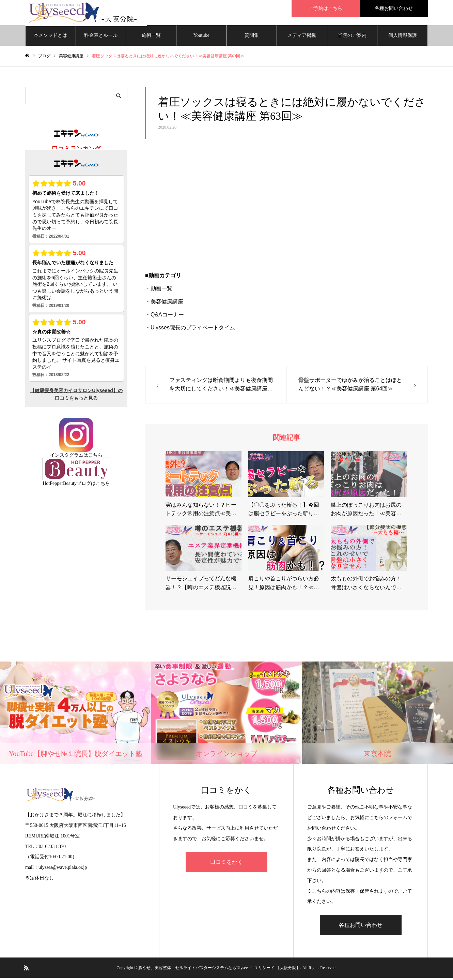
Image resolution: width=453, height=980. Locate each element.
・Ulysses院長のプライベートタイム (190, 330)
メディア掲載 (302, 37)
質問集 (252, 37)
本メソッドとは (50, 37)
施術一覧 (151, 37)
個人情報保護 (403, 37)
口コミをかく (226, 864)
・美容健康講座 (164, 304)
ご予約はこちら (326, 8)
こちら (95, 457)
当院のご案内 (352, 37)
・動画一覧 (159, 291)
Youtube (201, 37)
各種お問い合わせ (394, 8)
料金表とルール (101, 37)
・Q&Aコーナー (165, 317)
